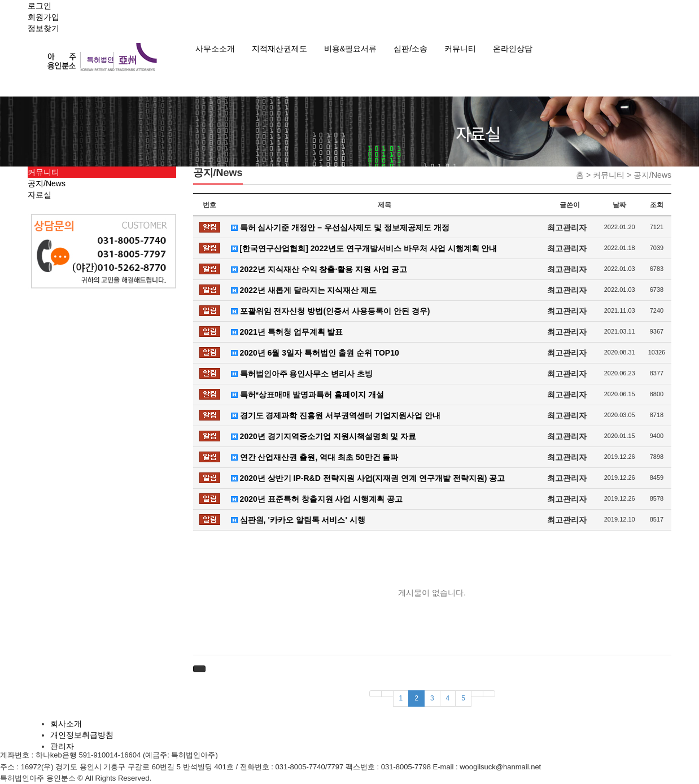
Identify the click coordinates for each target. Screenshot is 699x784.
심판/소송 (410, 49)
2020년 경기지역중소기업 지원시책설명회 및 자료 (324, 436)
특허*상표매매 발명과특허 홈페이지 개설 (307, 395)
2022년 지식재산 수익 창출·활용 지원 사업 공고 (319, 269)
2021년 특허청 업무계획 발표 (287, 332)
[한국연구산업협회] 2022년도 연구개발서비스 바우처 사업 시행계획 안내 (364, 248)
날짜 (619, 205)
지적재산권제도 (279, 49)
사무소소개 (215, 49)
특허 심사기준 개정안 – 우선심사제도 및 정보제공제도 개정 (340, 227)
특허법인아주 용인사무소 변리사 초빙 (302, 374)
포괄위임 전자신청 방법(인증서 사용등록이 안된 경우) (331, 311)
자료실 (40, 195)
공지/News (47, 183)
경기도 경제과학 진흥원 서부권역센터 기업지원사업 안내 (336, 415)
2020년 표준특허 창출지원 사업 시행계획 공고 (317, 499)
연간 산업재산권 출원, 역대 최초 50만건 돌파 (315, 457)
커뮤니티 (460, 49)
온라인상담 (513, 49)
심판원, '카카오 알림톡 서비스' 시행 (298, 520)
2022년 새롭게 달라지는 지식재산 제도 (304, 290)
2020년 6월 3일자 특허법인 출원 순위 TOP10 (315, 353)
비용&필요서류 (350, 49)
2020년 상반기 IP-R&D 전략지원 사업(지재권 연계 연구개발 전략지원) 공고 (368, 478)
